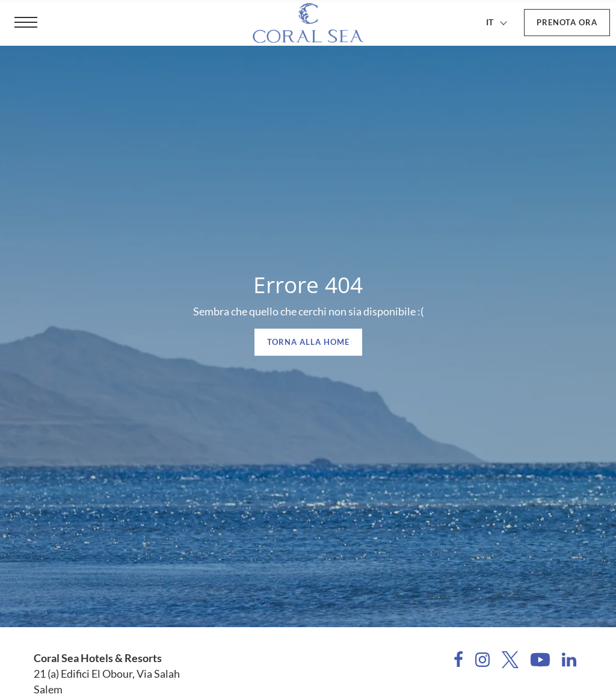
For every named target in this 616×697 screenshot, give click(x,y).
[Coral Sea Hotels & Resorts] (308, 23)
